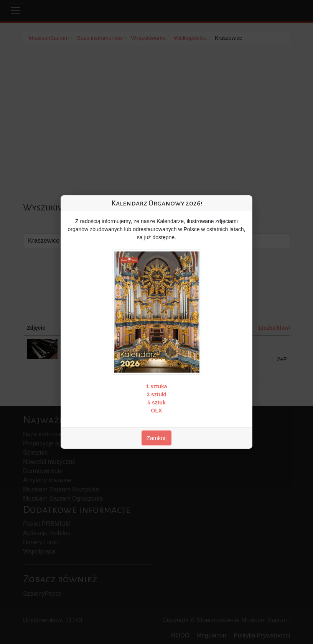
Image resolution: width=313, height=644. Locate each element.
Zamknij (157, 438)
